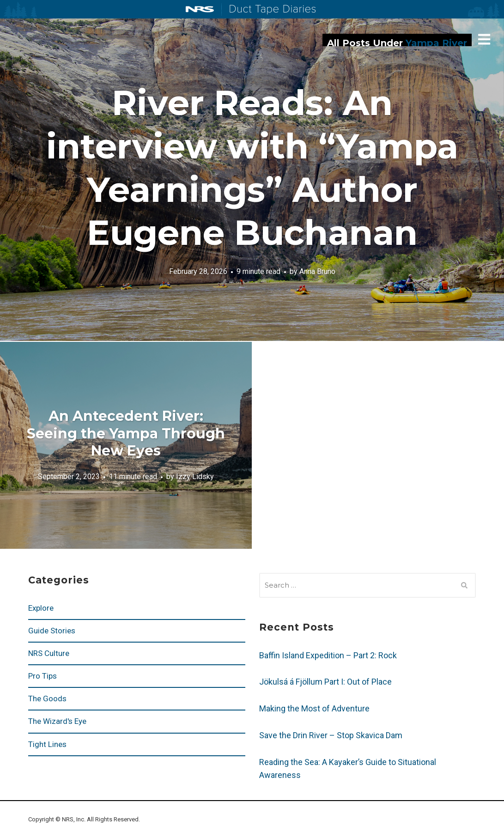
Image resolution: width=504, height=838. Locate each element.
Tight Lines (47, 744)
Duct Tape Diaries (269, 10)
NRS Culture (49, 653)
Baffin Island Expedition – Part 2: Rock (328, 655)
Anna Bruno (317, 271)
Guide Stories (52, 631)
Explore (41, 608)
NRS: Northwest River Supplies (200, 9)
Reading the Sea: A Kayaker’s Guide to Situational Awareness (348, 768)
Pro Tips (43, 676)
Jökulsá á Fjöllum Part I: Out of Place (325, 682)
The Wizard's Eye (57, 721)
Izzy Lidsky (195, 477)
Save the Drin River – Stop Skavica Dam (331, 735)
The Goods (47, 698)
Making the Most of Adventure (314, 708)
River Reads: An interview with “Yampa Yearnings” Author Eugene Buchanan (252, 167)
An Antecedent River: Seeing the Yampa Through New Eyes (126, 433)
